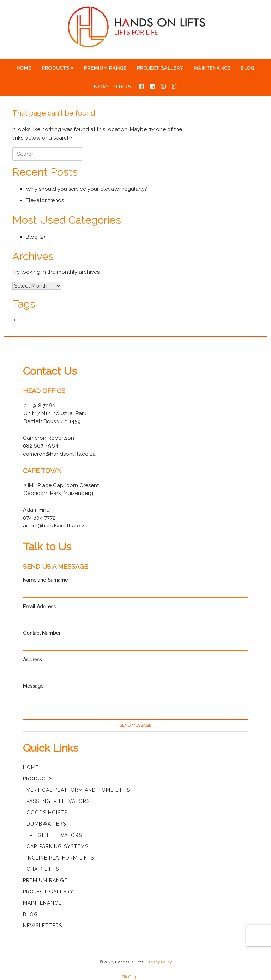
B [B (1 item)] (14, 320)
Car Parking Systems (57, 846)
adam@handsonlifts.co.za (55, 526)
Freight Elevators (54, 835)
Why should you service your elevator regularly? (86, 189)
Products (38, 779)
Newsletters (112, 87)
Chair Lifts (43, 869)
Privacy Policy (159, 962)
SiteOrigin (131, 977)
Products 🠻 (58, 68)
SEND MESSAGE (135, 725)
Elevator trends (45, 200)
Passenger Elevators (58, 801)
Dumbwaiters (46, 824)
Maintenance (212, 68)
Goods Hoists (47, 813)
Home (24, 68)
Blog (248, 68)
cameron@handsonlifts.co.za (59, 454)
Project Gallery (160, 68)
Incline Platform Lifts (60, 858)
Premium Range (105, 68)
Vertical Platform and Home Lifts (78, 790)
